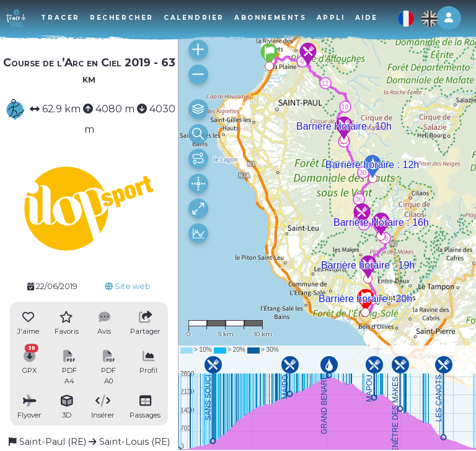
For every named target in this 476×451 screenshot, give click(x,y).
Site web (128, 286)
